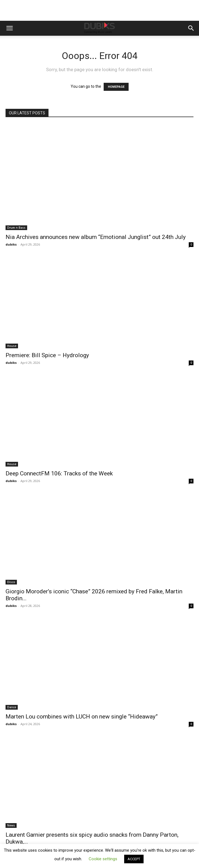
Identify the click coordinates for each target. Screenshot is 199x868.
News (11, 825)
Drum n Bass (16, 228)
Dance (12, 707)
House (12, 346)
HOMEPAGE (116, 87)
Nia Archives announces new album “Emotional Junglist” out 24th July (96, 237)
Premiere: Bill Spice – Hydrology (47, 355)
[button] (9, 28)
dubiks (11, 244)
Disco (11, 582)
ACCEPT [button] (134, 859)
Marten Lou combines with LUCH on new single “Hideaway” (82, 717)
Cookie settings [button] (103, 859)
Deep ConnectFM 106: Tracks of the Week (59, 473)
